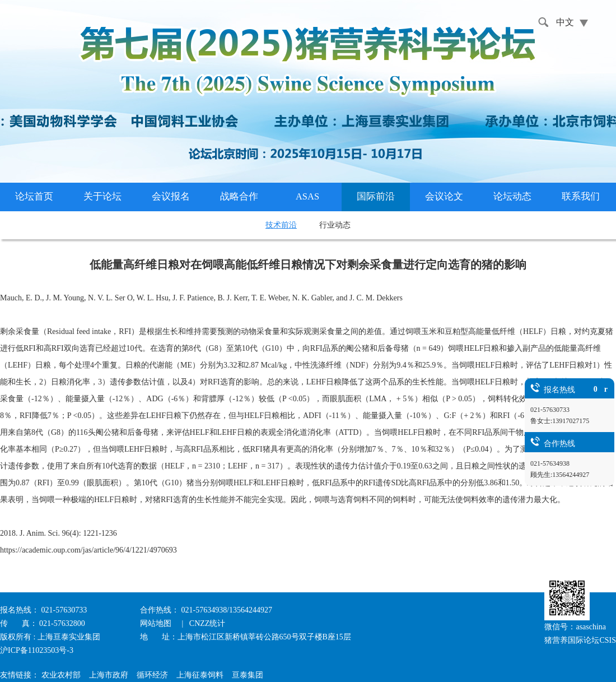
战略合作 (239, 196)
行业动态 (335, 225)
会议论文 (444, 196)
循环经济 (152, 675)
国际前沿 (376, 196)
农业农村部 (61, 675)
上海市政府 (109, 675)
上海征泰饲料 (200, 675)
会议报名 (171, 196)
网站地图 (157, 623)
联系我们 (581, 196)
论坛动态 (512, 196)
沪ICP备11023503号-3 (37, 650)
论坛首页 (34, 196)
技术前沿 (281, 225)
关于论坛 (102, 196)
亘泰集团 (248, 675)
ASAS (307, 196)
